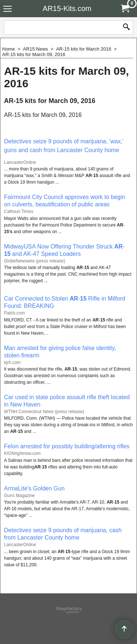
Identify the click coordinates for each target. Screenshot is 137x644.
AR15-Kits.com (67, 8)
